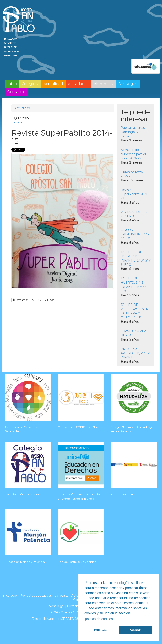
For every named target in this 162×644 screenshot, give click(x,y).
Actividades (78, 84)
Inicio (12, 84)
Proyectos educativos (36, 596)
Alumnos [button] (104, 84)
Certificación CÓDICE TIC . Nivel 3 (80, 427)
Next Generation (122, 494)
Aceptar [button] (135, 630)
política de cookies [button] (99, 619)
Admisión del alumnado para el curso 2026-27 (133, 154)
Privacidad (75, 606)
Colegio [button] (30, 84)
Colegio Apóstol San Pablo (23, 494)
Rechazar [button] (101, 630)
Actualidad (53, 84)
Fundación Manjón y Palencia (25, 562)
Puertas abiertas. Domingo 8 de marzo (133, 132)
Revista (17, 122)
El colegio (10, 596)
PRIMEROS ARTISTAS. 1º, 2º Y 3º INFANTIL (135, 353)
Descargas (128, 84)
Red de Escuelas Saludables (77, 562)
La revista (61, 596)
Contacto (16, 92)
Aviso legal (57, 606)
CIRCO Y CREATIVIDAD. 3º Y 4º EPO (135, 234)
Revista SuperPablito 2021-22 (134, 194)
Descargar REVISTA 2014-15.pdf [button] (33, 300)
